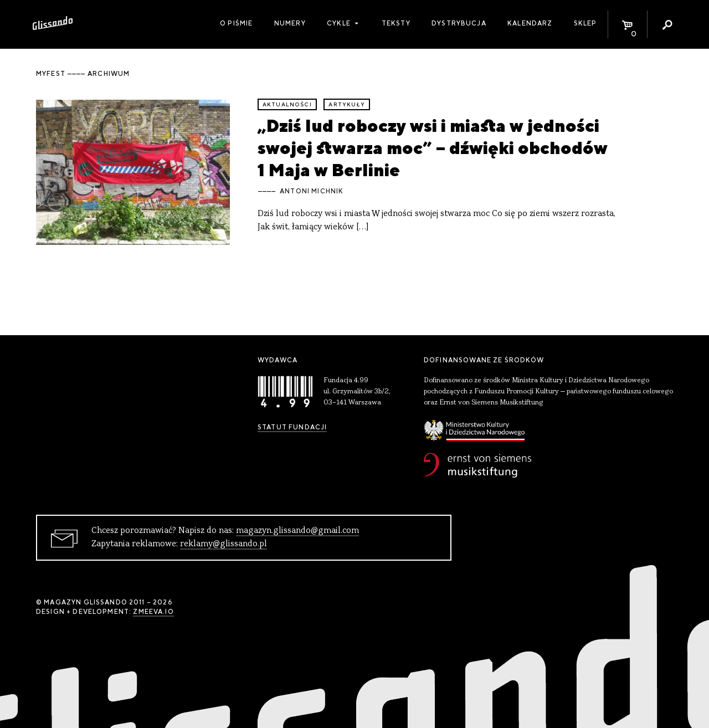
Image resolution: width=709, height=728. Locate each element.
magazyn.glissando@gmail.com (297, 531)
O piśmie (236, 23)
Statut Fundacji (292, 427)
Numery (290, 23)
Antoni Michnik (312, 191)
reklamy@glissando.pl (224, 544)
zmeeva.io (153, 612)
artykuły (346, 104)
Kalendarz (530, 23)
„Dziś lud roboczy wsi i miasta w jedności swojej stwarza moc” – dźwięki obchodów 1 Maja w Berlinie (433, 148)
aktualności (287, 104)
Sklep (585, 23)
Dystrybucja (459, 23)
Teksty (396, 23)
